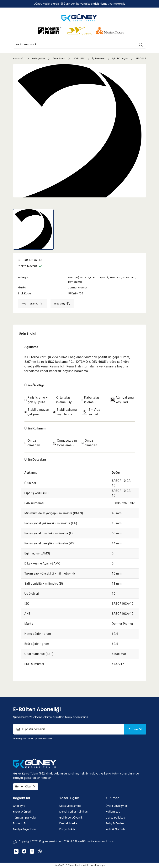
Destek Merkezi (69, 824)
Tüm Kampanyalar (25, 818)
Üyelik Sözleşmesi (117, 806)
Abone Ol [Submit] (135, 729)
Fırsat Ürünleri (22, 812)
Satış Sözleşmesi (70, 806)
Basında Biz (20, 824)
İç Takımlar (115, 278)
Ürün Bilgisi (27, 334)
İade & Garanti (115, 829)
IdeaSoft (59, 865)
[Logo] (80, 18)
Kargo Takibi (67, 829)
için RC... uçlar (98, 278)
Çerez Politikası (116, 818)
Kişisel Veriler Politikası (74, 812)
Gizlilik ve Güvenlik (71, 818)
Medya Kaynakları (24, 829)
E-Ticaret (71, 865)
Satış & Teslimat (116, 824)
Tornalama (75, 282)
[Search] (80, 45)
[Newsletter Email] (80, 729)
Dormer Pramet (78, 288)
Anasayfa (19, 806)
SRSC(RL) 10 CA (77, 278)
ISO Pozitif (131, 278)
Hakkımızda (113, 812)
